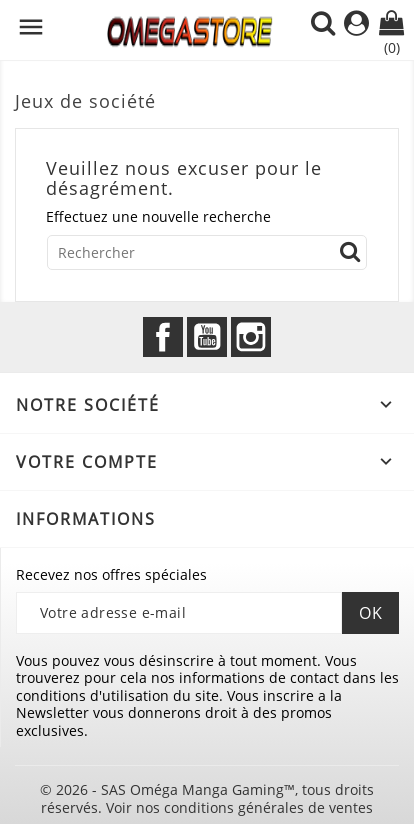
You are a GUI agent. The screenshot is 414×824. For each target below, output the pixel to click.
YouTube (207, 337)
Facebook (163, 337)
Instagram (251, 337)
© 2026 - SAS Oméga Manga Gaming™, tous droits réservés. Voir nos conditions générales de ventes (207, 798)
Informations (86, 519)
